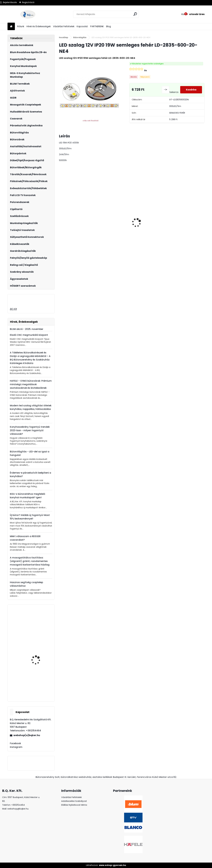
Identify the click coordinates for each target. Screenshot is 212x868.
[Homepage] (11, 27)
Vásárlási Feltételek (64, 26)
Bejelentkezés (10, 2)
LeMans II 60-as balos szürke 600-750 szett (183, 224)
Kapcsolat (82, 26)
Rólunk (21, 26)
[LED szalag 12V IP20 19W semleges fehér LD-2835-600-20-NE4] (89, 92)
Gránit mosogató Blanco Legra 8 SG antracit (76, 230)
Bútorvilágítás (80, 37)
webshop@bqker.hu (18, 809)
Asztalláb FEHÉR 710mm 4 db (112, 222)
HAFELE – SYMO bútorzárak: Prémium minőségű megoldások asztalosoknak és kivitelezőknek (31, 384)
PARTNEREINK (97, 26)
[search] (135, 14)
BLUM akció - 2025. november (27, 329)
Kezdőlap (64, 37)
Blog (109, 26)
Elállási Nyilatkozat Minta (74, 805)
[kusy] (67, 251)
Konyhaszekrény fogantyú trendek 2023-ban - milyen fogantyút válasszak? (30, 430)
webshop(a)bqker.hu (27, 735)
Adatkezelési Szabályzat (74, 801)
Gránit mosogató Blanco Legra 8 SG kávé (148, 230)
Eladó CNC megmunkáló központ (29, 335)
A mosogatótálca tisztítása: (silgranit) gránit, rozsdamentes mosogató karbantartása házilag (30, 561)
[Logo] (28, 14)
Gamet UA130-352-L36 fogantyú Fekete (39, 688)
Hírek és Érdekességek (39, 26)
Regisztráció (28, 2)
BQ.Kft (13, 309)
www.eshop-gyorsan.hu (112, 865)
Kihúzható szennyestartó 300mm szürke (40, 623)
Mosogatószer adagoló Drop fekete (39, 657)
